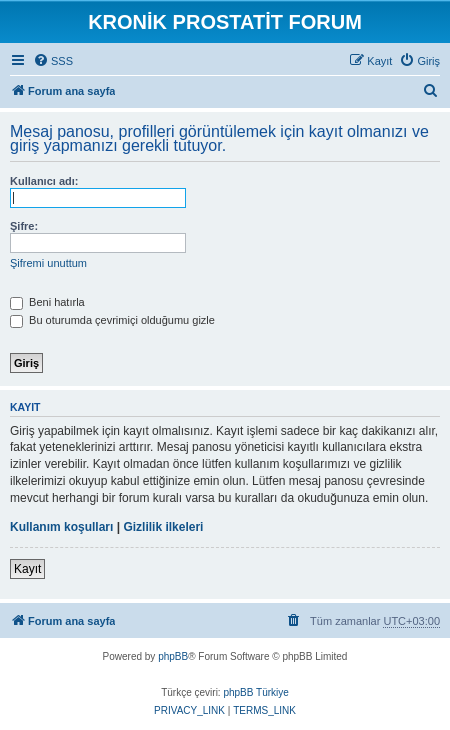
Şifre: (24, 226)
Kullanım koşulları (61, 527)
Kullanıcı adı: (44, 181)
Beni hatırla (47, 302)
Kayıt (27, 569)
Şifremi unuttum (48, 263)
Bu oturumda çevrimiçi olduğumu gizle (112, 320)
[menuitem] (53, 61)
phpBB (173, 656)
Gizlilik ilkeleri (163, 527)
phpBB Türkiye (255, 692)
